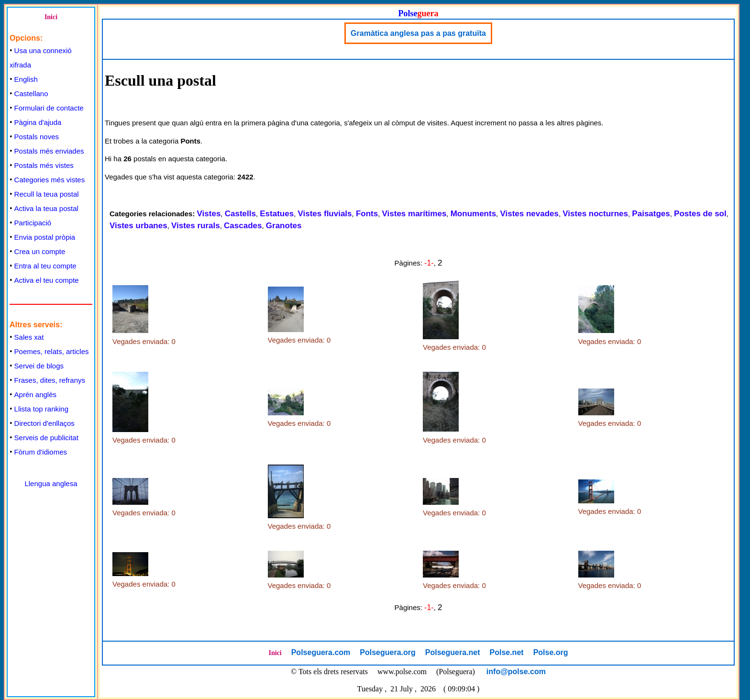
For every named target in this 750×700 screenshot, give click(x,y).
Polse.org (551, 652)
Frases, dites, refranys (50, 380)
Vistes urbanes (138, 226)
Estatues (277, 214)
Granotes (284, 226)
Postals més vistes (44, 165)
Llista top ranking (41, 409)
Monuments (473, 214)
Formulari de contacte (49, 108)
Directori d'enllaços (44, 423)
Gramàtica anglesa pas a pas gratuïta (418, 33)
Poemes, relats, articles (52, 351)
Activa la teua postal (46, 208)
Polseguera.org (387, 652)
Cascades (243, 226)
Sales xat (29, 337)
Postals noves (37, 137)
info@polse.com (516, 672)
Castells (240, 214)
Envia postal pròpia (45, 237)
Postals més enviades (49, 151)
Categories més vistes (50, 180)
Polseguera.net (453, 652)
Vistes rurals (196, 226)
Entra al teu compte (45, 266)
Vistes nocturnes (595, 214)
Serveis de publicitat (46, 438)
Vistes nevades (529, 214)
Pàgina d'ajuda (38, 122)
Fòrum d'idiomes (41, 452)
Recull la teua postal (47, 194)
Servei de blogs (39, 366)
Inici (51, 17)
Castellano (31, 94)
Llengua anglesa (51, 483)
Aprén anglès (35, 394)
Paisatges (651, 214)
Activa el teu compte (47, 280)
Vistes (209, 214)
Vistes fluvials (325, 214)
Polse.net (506, 652)
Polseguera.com (321, 652)
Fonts (367, 214)
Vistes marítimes (414, 214)
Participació (33, 223)
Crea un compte (40, 251)
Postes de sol (700, 214)
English (26, 79)
